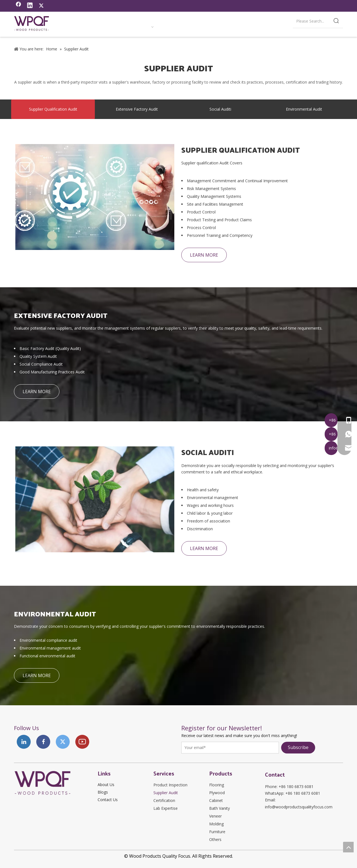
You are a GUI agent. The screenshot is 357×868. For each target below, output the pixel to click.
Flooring (217, 785)
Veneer (215, 816)
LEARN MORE (204, 255)
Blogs (103, 792)
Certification (164, 800)
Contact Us (108, 800)
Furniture (217, 832)
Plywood (217, 793)
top (348, 847)
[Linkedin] (30, 6)
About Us (106, 785)
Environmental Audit (304, 109)
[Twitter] (41, 6)
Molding (216, 824)
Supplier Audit (166, 793)
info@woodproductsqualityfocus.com (299, 807)
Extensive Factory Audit (137, 109)
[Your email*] (230, 748)
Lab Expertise (166, 808)
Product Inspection (170, 785)
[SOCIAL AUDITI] (95, 499)
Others (215, 839)
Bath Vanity (219, 808)
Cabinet (216, 800)
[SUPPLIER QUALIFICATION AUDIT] (95, 197)
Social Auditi (220, 109)
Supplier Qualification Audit (53, 109)
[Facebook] (18, 6)
